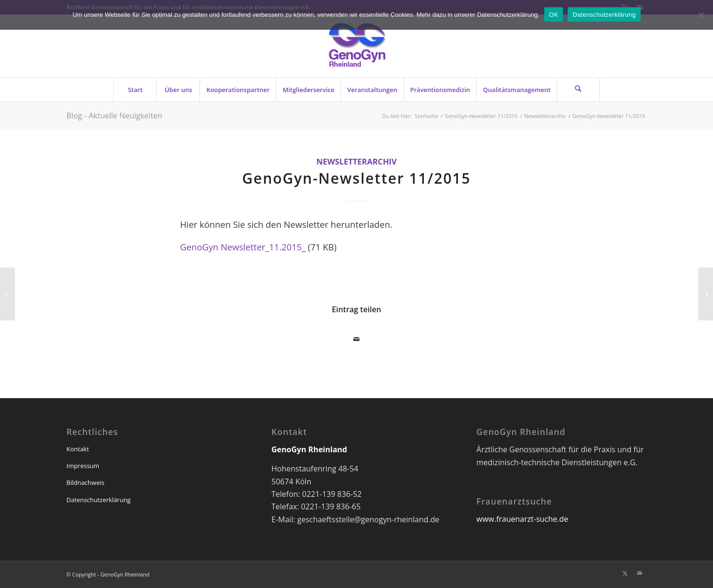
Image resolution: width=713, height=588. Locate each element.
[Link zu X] (625, 573)
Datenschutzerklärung (99, 500)
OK (554, 15)
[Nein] (701, 15)
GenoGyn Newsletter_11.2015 (241, 247)
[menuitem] (135, 90)
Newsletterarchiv (357, 161)
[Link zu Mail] (640, 573)
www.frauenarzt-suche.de (522, 519)
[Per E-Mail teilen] (357, 339)
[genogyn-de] (356, 46)
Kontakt (78, 449)
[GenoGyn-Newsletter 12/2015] (706, 294)
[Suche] (578, 90)
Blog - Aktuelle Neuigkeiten (115, 116)
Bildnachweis (86, 482)
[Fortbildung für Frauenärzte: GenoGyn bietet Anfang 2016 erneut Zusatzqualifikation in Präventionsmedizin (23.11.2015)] (7, 294)
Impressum (83, 466)
